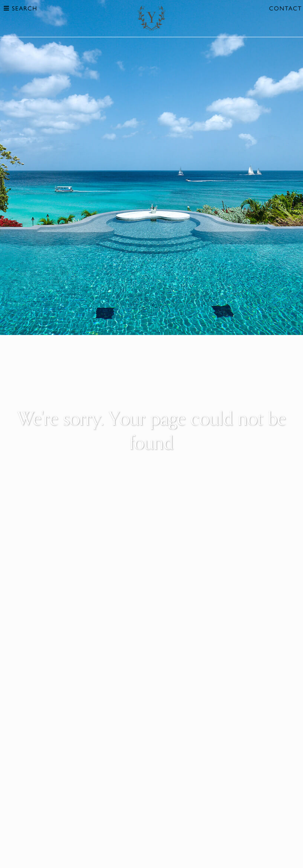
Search (20, 8)
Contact (285, 8)
